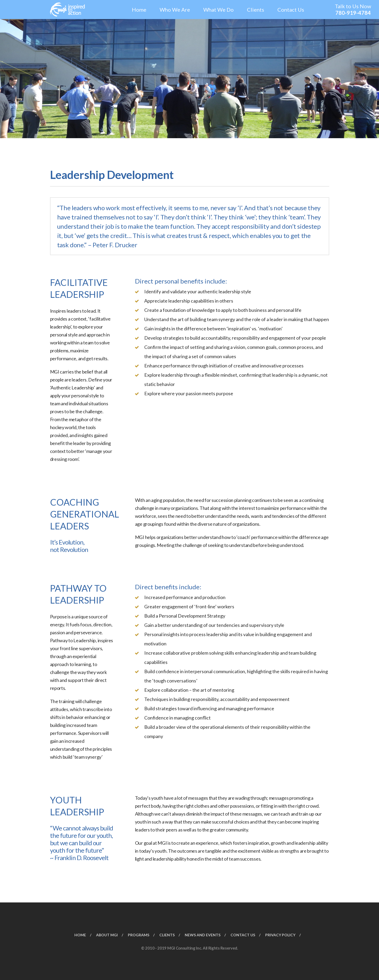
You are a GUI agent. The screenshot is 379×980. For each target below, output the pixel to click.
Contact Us (291, 10)
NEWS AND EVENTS (203, 934)
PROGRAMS (139, 934)
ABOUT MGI (107, 934)
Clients (256, 10)
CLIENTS (167, 934)
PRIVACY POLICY (280, 934)
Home (139, 10)
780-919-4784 (353, 13)
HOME (80, 934)
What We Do (218, 10)
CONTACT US (243, 934)
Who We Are (175, 10)
